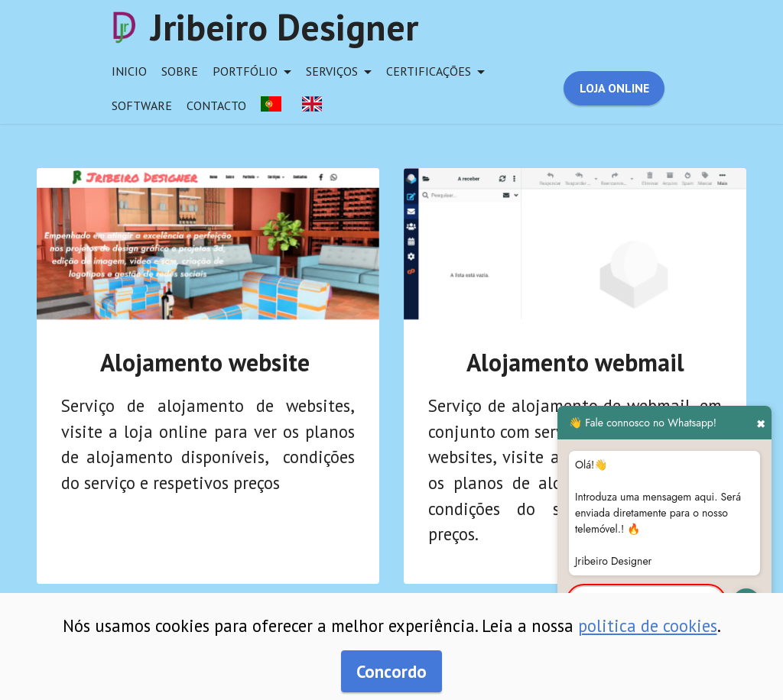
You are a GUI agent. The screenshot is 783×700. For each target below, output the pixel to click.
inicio (129, 71)
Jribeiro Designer (284, 27)
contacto (216, 105)
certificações (429, 71)
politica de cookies (648, 625)
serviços (332, 71)
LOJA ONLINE (614, 88)
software (142, 105)
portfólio (245, 71)
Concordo (391, 671)
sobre (180, 71)
